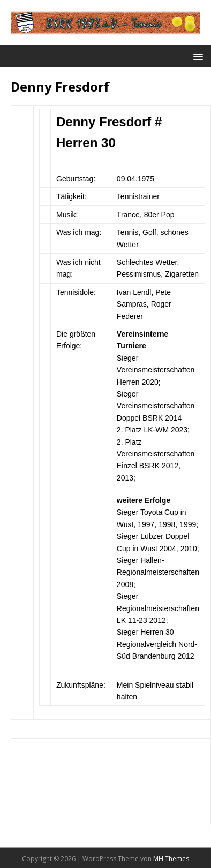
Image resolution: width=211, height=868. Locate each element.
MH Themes (171, 859)
